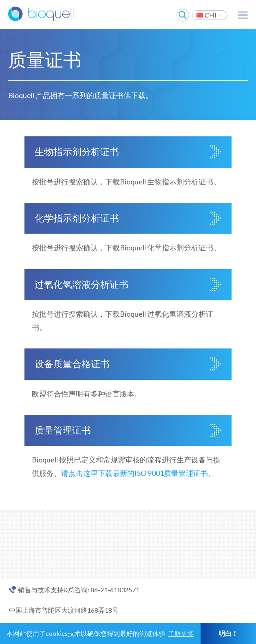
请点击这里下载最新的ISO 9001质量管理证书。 (138, 473)
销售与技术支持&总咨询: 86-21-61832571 (79, 590)
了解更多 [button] (181, 633)
